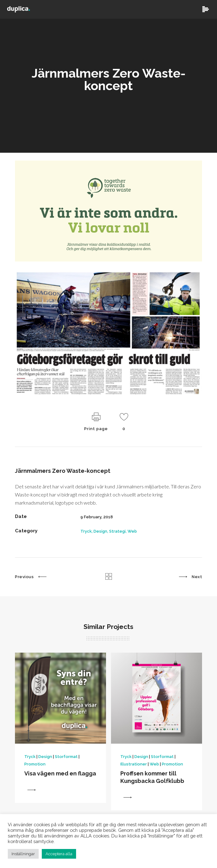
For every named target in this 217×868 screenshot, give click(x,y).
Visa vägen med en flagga (60, 774)
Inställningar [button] (23, 854)
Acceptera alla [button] (59, 854)
